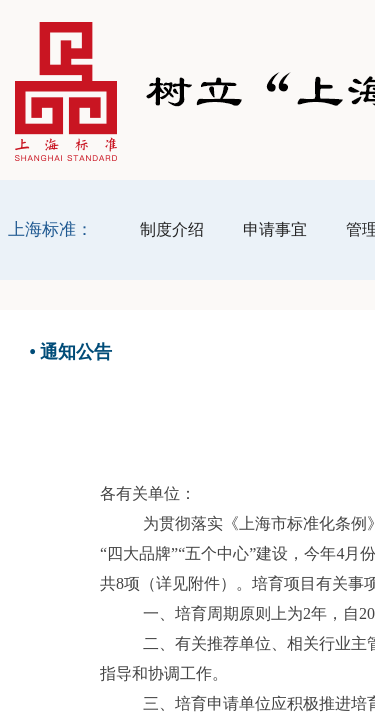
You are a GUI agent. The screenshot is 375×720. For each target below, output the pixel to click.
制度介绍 (172, 229)
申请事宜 (275, 229)
